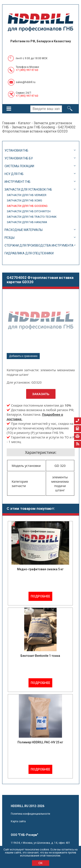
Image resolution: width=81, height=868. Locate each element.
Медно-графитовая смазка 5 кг (40, 569)
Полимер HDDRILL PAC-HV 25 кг (40, 742)
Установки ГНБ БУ (19, 158)
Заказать (41, 394)
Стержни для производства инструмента (39, 245)
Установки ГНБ (16, 150)
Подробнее (40, 596)
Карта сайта (18, 821)
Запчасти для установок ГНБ (28, 190)
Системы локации (19, 166)
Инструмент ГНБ (17, 182)
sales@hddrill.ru (26, 82)
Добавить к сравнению (23, 356)
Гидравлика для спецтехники (29, 253)
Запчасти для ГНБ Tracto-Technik (32, 217)
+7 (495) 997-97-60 (27, 70)
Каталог (24, 123)
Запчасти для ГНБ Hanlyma (27, 222)
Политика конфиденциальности (30, 814)
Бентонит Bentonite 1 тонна (40, 656)
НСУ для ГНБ (14, 174)
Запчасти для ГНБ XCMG (24, 200)
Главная (9, 123)
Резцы (10, 238)
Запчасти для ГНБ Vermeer (27, 195)
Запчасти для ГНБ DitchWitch (29, 211)
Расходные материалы (24, 230)
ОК (40, 863)
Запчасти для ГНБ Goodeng (33, 127)
